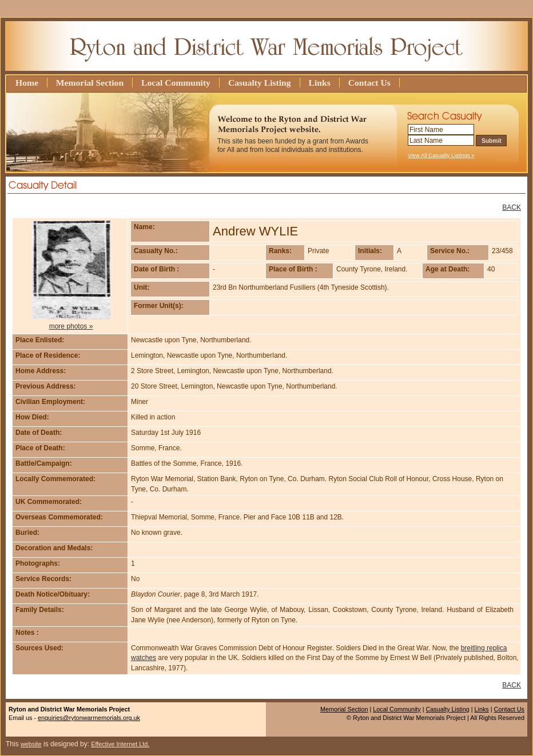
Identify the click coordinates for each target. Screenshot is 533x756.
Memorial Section (90, 83)
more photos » (71, 326)
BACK (512, 207)
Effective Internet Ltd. (120, 744)
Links (320, 83)
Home (27, 83)
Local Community (176, 83)
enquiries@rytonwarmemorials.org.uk (89, 718)
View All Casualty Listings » (441, 155)
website (31, 744)
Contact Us (369, 83)
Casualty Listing (260, 83)
